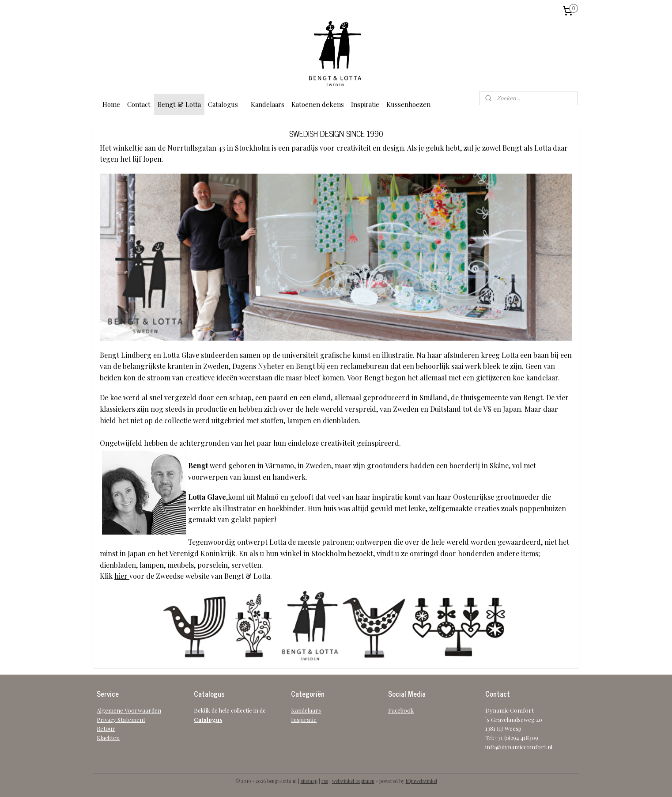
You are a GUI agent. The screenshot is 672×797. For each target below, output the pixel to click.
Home (111, 104)
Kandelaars (268, 104)
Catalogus (223, 104)
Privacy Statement (121, 719)
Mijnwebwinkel (421, 781)
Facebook (401, 710)
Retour (106, 728)
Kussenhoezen (408, 104)
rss (325, 781)
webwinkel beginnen (353, 781)
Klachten (108, 738)
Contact (139, 104)
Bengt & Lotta (179, 104)
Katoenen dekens (318, 104)
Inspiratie (365, 104)
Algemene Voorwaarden (129, 710)
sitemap (309, 781)
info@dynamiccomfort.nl (519, 747)
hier (122, 576)
